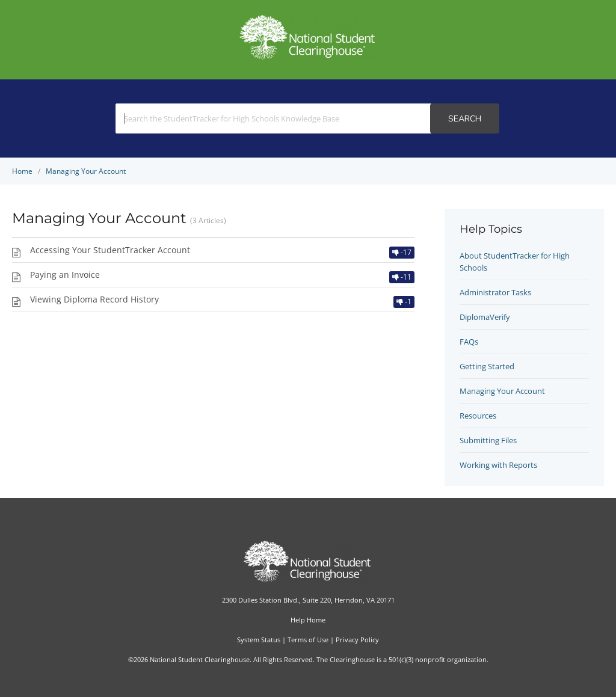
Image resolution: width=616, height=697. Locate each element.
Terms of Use (308, 640)
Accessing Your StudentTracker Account (110, 250)
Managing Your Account (502, 391)
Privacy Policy (357, 640)
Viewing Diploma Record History (94, 299)
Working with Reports (498, 465)
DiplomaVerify (485, 317)
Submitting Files (488, 440)
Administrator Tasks (495, 292)
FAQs (469, 342)
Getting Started (487, 366)
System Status (259, 640)
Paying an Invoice (65, 275)
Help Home (308, 620)
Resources (478, 416)
